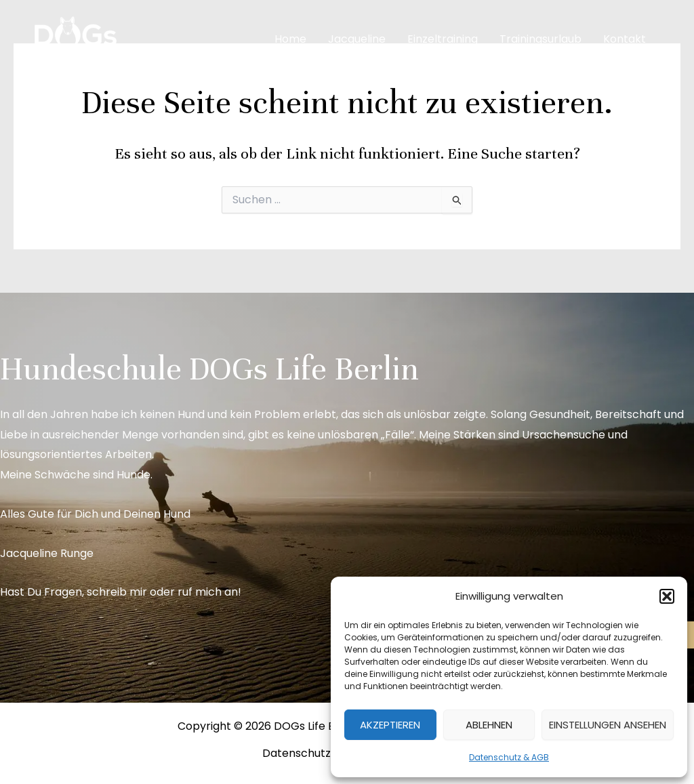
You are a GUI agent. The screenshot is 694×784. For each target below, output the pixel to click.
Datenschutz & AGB (509, 757)
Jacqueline (357, 39)
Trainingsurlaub (540, 39)
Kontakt (625, 39)
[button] (667, 596)
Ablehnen (489, 725)
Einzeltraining (443, 39)
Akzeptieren (390, 725)
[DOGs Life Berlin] (75, 38)
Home (290, 39)
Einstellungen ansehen (608, 725)
